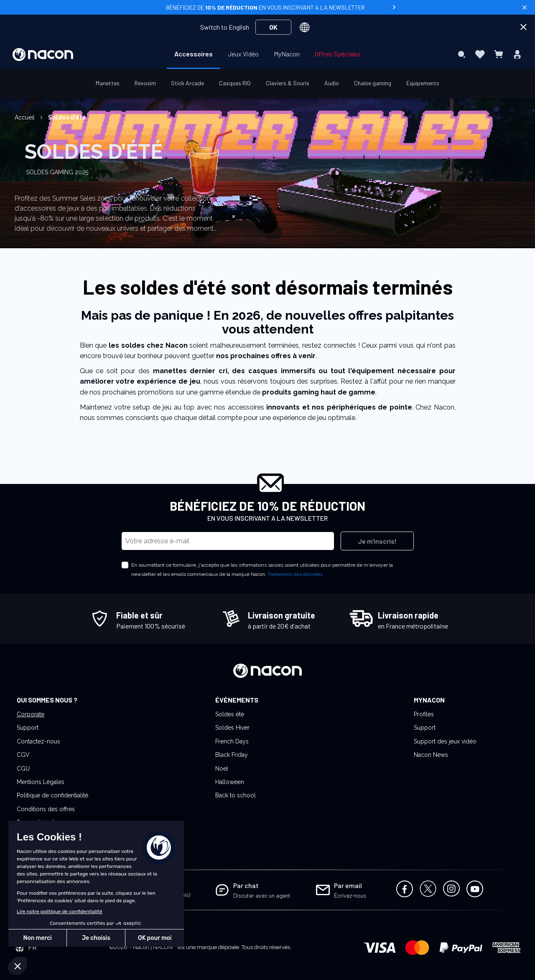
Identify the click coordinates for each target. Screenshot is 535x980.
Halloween (230, 782)
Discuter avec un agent (262, 895)
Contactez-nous (38, 741)
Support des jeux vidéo (445, 741)
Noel (222, 769)
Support (28, 728)
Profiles (424, 714)
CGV (23, 755)
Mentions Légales (41, 782)
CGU (23, 769)
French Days (232, 741)
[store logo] (43, 55)
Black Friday (232, 755)
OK (273, 27)
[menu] (267, 54)
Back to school (236, 795)
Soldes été (230, 714)
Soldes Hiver (232, 728)
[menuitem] (194, 54)
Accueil (25, 117)
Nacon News (431, 755)
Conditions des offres (46, 809)
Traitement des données (295, 574)
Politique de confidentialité (52, 795)
